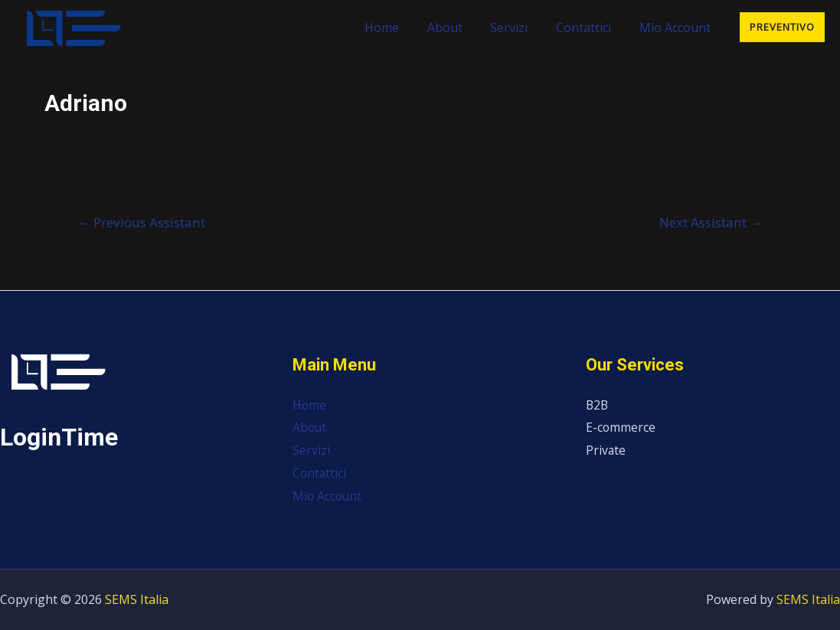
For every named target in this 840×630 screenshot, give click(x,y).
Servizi (518, 28)
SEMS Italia (137, 599)
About (457, 28)
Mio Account (677, 28)
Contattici (589, 28)
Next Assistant (711, 222)
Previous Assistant (141, 222)
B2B (598, 405)
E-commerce (621, 427)
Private (606, 450)
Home (398, 28)
